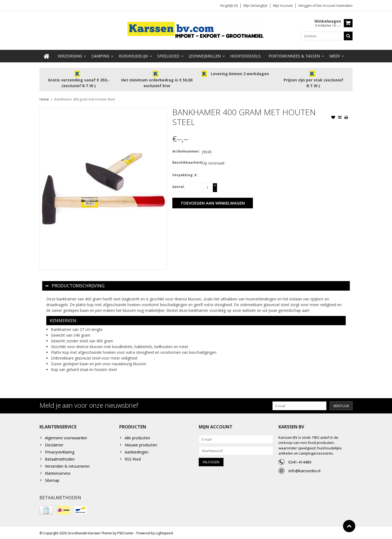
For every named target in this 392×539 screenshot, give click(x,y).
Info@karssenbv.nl (304, 469)
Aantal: (179, 185)
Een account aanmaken (335, 6)
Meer (335, 55)
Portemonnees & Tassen (294, 55)
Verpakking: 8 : (185, 174)
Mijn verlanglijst (255, 6)
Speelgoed (168, 55)
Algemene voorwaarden (66, 436)
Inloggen (305, 6)
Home (44, 98)
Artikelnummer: (186, 150)
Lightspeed (164, 532)
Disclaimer (54, 444)
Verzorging (70, 55)
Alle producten (137, 436)
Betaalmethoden (60, 458)
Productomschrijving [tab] (75, 284)
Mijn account (283, 6)
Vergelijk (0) (229, 6)
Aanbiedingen (137, 451)
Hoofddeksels (245, 55)
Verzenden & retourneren (67, 465)
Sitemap (52, 479)
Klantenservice (58, 472)
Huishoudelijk (133, 55)
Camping (100, 55)
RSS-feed (133, 458)
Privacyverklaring (60, 451)
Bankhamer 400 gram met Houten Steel (85, 98)
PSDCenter (125, 532)
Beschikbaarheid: (186, 161)
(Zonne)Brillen (205, 55)
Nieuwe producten (141, 444)
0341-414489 (300, 461)
